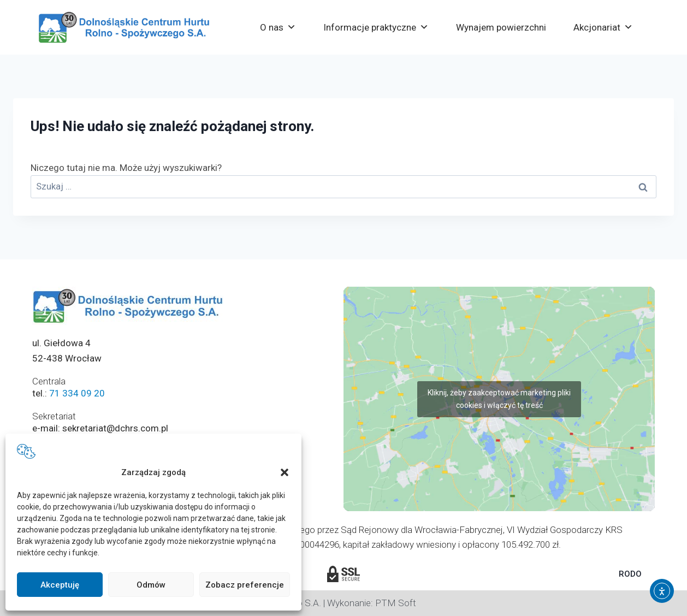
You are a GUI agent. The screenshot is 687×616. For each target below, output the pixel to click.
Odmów (151, 585)
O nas (278, 27)
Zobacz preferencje (245, 585)
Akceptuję (60, 585)
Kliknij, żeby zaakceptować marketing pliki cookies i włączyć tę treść (499, 399)
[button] (285, 472)
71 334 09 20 (77, 393)
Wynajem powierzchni (501, 27)
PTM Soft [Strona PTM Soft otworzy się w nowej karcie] (396, 603)
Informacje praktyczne (376, 27)
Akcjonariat (603, 27)
